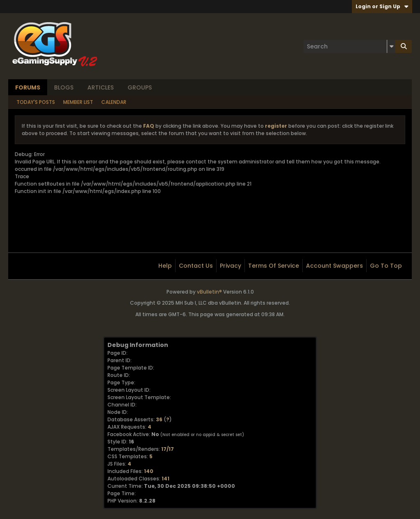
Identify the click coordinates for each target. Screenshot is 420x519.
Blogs (64, 87)
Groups (140, 87)
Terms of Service (274, 266)
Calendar (114, 102)
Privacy (231, 266)
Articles (100, 87)
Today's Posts (36, 102)
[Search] (349, 46)
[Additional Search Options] (391, 46)
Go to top (386, 266)
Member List (78, 102)
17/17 (168, 449)
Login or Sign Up (382, 6)
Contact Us (196, 266)
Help (165, 266)
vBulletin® (209, 292)
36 (159, 419)
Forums (28, 87)
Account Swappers (334, 266)
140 (149, 471)
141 (165, 479)
